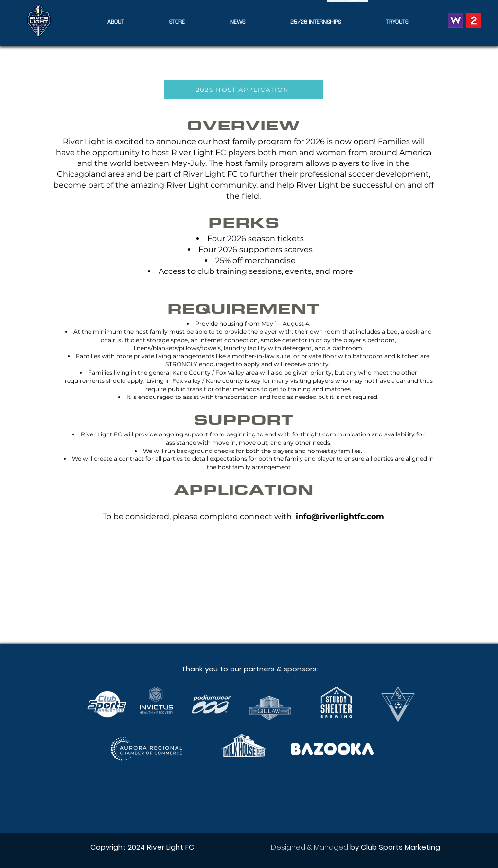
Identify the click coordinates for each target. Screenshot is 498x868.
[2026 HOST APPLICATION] (243, 90)
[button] (116, 22)
